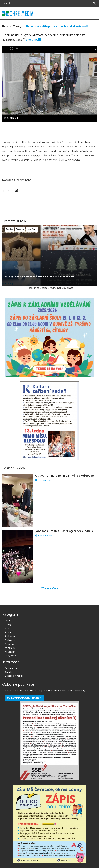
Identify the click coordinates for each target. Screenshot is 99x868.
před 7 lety (32, 40)
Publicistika (10, 640)
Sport (7, 628)
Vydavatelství (11, 668)
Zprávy (17, 26)
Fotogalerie (10, 656)
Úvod (5, 26)
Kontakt (8, 672)
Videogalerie (11, 652)
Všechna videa (50, 588)
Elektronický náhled (14, 676)
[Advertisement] (50, 130)
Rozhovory (10, 636)
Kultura (20, 229)
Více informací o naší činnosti (24, 698)
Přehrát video (44, 480)
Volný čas (32, 229)
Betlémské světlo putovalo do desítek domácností (57, 26)
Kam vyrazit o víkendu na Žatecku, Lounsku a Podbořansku (40, 276)
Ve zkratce (10, 648)
